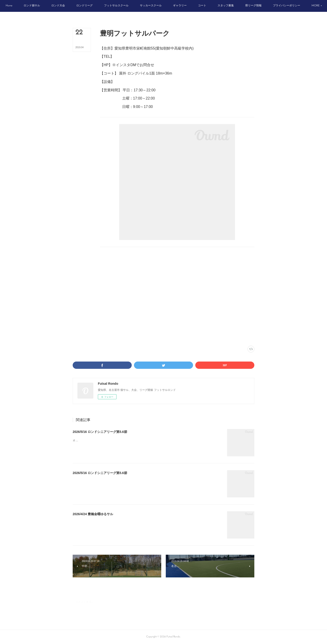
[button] (28, 6)
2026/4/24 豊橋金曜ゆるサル (93, 514)
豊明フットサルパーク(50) (113, 337)
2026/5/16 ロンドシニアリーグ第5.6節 (100, 432)
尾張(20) (132, 337)
